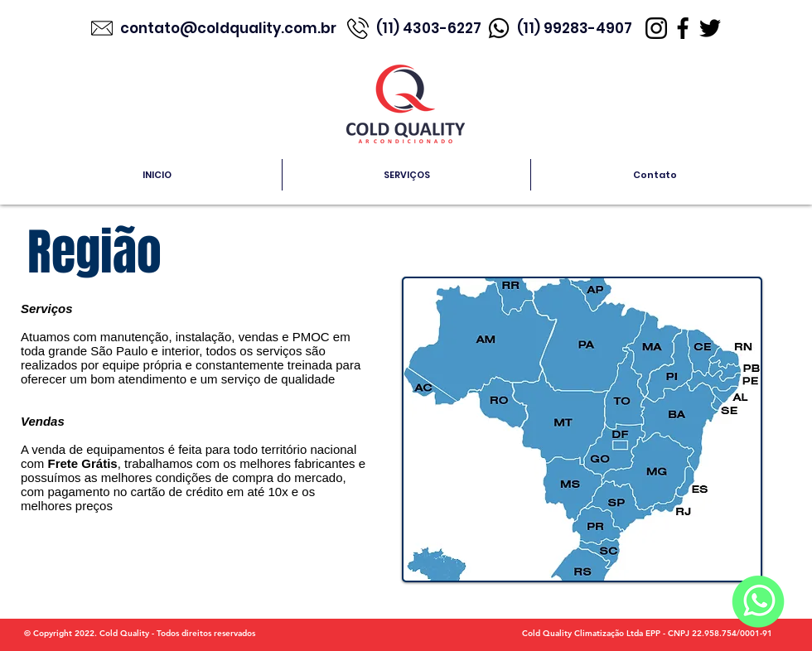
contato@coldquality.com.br (230, 28)
